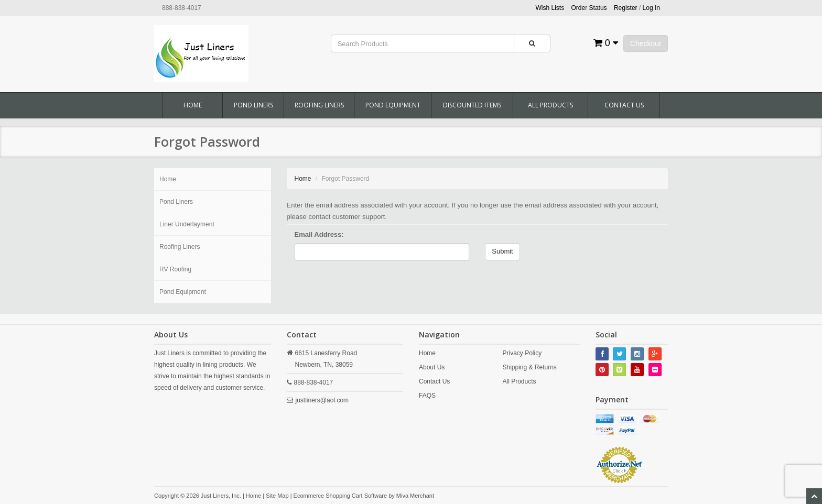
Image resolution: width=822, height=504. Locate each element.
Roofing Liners (319, 105)
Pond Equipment (393, 105)
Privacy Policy (522, 353)
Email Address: (319, 234)
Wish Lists (550, 8)
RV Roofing (175, 269)
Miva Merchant (415, 496)
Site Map (277, 496)
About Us (432, 367)
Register (626, 8)
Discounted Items (472, 105)
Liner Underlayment (187, 224)
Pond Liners (253, 105)
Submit (502, 251)
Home (193, 105)
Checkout (646, 43)
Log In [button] (651, 8)
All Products (550, 105)
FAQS (427, 396)
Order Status (589, 8)
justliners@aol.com (322, 400)
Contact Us (624, 105)
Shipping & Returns (529, 367)
